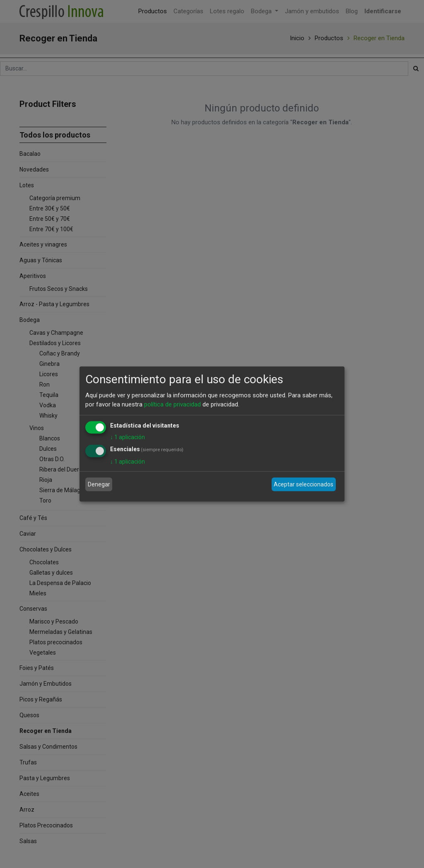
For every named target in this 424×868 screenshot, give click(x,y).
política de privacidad (172, 404)
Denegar (99, 484)
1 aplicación (128, 437)
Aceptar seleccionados (304, 484)
